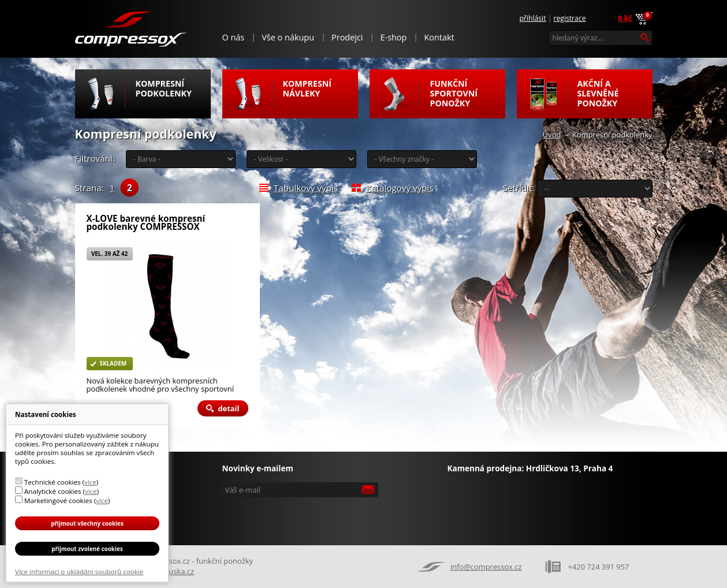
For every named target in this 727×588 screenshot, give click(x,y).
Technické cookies (52, 482)
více (90, 482)
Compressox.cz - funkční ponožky (131, 28)
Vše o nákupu (288, 37)
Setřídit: (519, 188)
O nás (234, 37)
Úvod (552, 135)
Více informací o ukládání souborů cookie (79, 572)
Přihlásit (533, 18)
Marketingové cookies (58, 500)
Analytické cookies (53, 491)
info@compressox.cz (486, 567)
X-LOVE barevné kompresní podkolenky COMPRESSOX (146, 223)
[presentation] (301, 518)
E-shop (393, 37)
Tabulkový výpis (306, 188)
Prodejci (347, 37)
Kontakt (439, 37)
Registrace (570, 18)
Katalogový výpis (400, 188)
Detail (228, 408)
